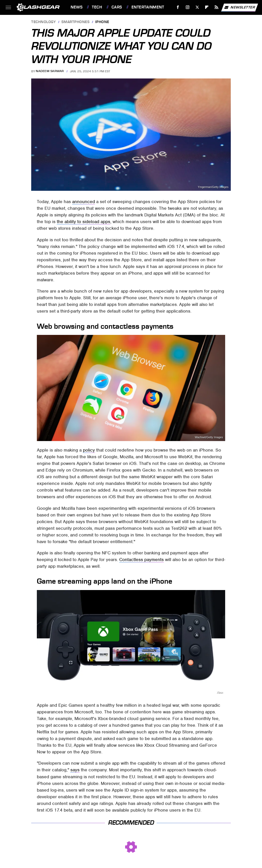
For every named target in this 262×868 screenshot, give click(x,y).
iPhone (102, 22)
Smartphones (76, 22)
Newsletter (239, 7)
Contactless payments (141, 560)
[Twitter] (197, 7)
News (77, 7)
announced (84, 202)
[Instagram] (188, 7)
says (75, 770)
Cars (117, 7)
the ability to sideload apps (84, 222)
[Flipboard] (207, 7)
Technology (43, 22)
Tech (97, 7)
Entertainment (148, 7)
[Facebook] (178, 7)
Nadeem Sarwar (50, 71)
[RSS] (217, 7)
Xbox (220, 692)
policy (89, 450)
